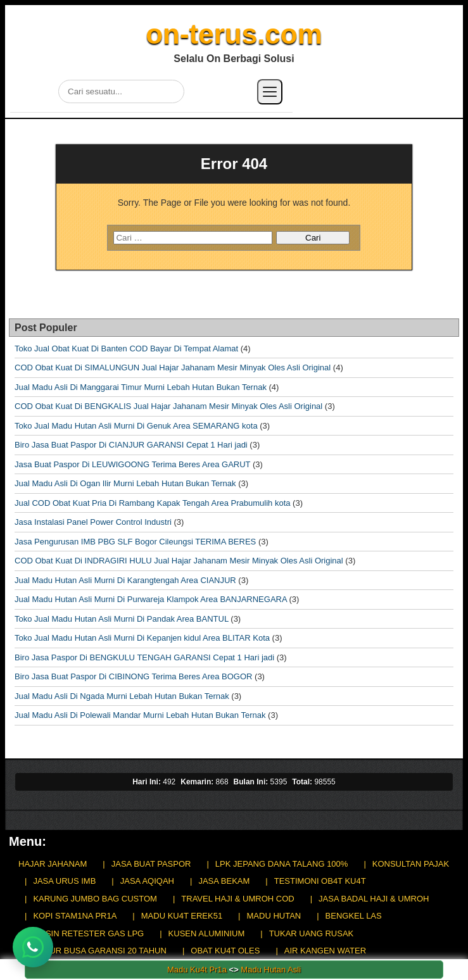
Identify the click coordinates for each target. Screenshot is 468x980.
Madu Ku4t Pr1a (197, 970)
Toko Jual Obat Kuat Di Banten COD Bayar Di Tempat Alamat (126, 349)
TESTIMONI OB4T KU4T (320, 881)
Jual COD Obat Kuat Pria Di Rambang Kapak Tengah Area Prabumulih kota (153, 503)
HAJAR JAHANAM (53, 864)
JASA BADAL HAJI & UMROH (374, 899)
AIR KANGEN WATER (325, 951)
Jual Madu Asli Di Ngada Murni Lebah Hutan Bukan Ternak (122, 696)
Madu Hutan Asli (271, 970)
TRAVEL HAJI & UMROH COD (237, 899)
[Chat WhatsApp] (33, 947)
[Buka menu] (270, 92)
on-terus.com (234, 34)
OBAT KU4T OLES (225, 951)
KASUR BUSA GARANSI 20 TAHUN (99, 951)
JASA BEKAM (224, 881)
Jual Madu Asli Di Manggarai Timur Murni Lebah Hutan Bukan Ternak (141, 387)
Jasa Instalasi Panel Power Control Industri (93, 522)
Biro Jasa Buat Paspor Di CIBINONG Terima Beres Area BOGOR (133, 676)
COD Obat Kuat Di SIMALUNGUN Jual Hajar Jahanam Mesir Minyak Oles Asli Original (173, 368)
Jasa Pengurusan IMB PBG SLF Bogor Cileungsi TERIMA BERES (135, 542)
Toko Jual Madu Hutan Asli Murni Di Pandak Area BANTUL (122, 619)
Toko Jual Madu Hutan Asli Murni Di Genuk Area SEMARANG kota (136, 426)
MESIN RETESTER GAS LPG (88, 933)
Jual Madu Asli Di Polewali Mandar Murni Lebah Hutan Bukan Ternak (140, 715)
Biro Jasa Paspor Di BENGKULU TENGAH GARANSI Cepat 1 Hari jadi (144, 657)
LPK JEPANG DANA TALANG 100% (282, 864)
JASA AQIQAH (147, 881)
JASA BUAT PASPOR (151, 864)
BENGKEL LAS (354, 916)
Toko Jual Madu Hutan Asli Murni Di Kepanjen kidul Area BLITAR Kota (142, 638)
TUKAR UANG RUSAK (312, 933)
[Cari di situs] (121, 91)
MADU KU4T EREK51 (182, 916)
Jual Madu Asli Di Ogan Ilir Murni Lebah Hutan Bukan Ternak (125, 483)
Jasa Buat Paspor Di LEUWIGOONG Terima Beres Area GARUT (132, 464)
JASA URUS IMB (64, 881)
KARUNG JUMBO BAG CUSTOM (95, 899)
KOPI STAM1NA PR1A (75, 916)
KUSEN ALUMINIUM (207, 933)
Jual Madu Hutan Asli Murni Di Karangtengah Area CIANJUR (125, 580)
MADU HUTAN (274, 916)
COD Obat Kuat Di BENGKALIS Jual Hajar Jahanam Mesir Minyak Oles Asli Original (168, 406)
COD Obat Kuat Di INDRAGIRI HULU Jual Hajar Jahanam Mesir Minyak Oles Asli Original (179, 561)
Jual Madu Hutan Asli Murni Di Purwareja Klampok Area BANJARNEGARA (151, 599)
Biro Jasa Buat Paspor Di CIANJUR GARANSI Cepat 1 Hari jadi (131, 445)
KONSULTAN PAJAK (411, 864)
